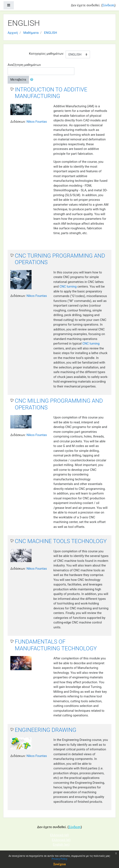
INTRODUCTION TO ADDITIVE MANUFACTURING (51, 93)
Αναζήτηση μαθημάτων (24, 65)
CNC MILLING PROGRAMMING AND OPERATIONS (59, 404)
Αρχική (13, 33)
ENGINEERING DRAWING (46, 730)
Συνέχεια (59, 864)
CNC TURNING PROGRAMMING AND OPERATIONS (60, 259)
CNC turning (68, 287)
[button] (33, 80)
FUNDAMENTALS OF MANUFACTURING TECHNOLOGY (56, 645)
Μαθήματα (31, 33)
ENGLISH (51, 33)
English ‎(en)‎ (61, 845)
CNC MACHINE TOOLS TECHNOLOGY (61, 541)
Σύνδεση (108, 5)
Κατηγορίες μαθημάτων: (46, 54)
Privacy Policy (59, 859)
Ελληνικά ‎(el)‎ (59, 835)
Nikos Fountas (37, 122)
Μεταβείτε (18, 80)
